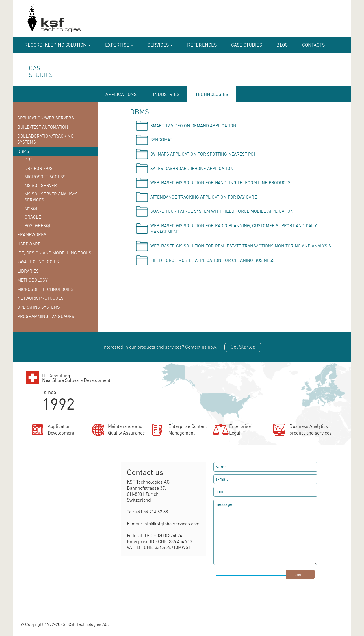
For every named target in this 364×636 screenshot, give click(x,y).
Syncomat (161, 140)
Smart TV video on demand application (193, 125)
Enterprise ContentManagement (188, 429)
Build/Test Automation (43, 127)
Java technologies (38, 262)
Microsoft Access (45, 177)
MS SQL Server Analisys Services (51, 197)
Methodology (32, 280)
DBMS (23, 151)
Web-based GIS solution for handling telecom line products (220, 182)
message (265, 532)
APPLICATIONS (121, 94)
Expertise (119, 45)
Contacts (313, 45)
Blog (282, 45)
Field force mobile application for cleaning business (212, 260)
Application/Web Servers (46, 118)
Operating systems (39, 307)
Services (160, 45)
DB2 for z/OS (39, 168)
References (202, 45)
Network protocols (40, 298)
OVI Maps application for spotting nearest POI (203, 154)
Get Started (243, 347)
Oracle (33, 217)
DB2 (29, 160)
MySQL (31, 208)
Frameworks (32, 234)
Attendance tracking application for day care (204, 197)
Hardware (29, 244)
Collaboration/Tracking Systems (45, 139)
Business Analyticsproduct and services (311, 429)
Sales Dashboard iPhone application (192, 168)
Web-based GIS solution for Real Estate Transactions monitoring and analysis (241, 246)
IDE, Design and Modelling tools (54, 253)
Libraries (28, 271)
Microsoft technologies (45, 289)
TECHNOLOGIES (212, 94)
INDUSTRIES (166, 94)
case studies (247, 45)
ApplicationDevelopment (61, 429)
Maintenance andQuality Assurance (126, 429)
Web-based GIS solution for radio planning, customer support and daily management (234, 229)
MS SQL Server (41, 185)
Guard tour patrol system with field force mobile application (222, 211)
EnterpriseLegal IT (240, 429)
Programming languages (46, 316)
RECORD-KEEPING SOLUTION (58, 45)
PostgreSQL (38, 225)
